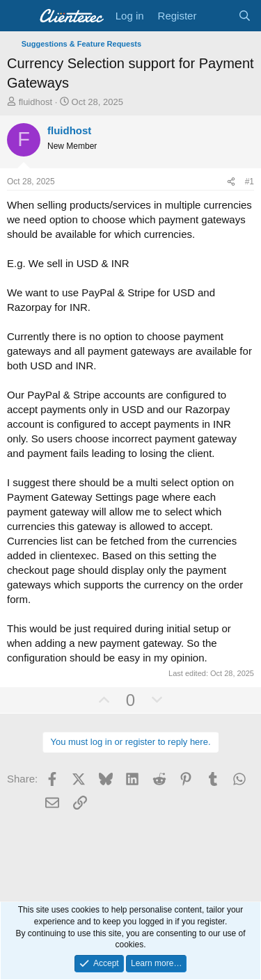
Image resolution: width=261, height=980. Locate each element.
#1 (250, 182)
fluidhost (35, 102)
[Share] (231, 182)
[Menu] (19, 16)
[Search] (245, 16)
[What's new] (217, 16)
